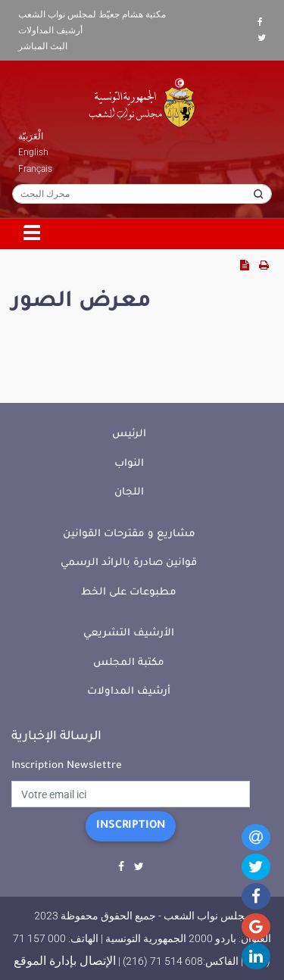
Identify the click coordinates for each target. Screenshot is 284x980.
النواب (129, 464)
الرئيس (129, 434)
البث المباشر (43, 46)
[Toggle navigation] (33, 234)
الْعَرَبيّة (31, 136)
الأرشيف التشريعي (129, 634)
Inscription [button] (131, 826)
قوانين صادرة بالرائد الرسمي (129, 563)
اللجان (129, 493)
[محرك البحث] (142, 194)
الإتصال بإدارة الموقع (65, 961)
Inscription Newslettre (67, 766)
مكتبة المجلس (129, 663)
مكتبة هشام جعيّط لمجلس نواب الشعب (92, 14)
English (33, 152)
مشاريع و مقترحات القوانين (129, 534)
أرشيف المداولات (50, 30)
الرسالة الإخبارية (56, 737)
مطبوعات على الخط (129, 593)
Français (35, 169)
